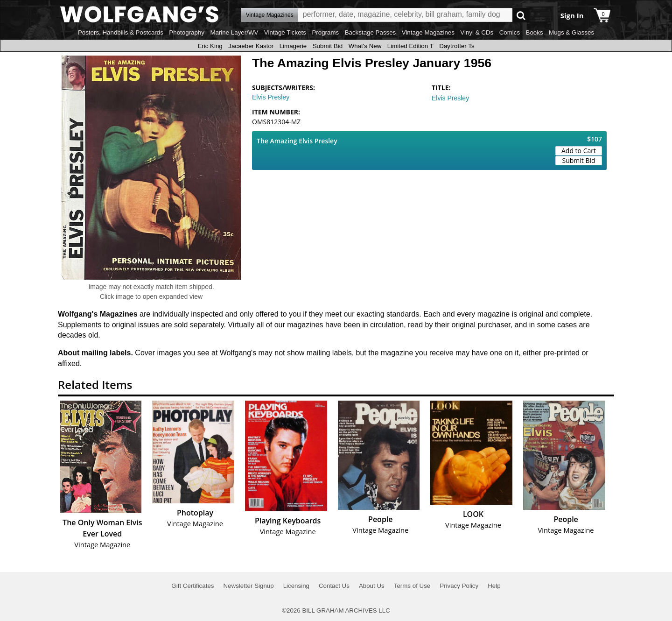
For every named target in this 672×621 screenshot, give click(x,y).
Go (521, 15)
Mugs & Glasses (571, 32)
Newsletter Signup (248, 586)
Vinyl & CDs (477, 32)
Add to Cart (579, 151)
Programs (325, 32)
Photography (187, 32)
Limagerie (293, 46)
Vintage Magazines (428, 32)
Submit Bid (328, 46)
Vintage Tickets (285, 32)
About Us (372, 586)
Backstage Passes (371, 32)
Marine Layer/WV (234, 32)
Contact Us (334, 586)
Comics (510, 32)
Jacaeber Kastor (251, 46)
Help (494, 586)
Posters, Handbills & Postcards (121, 32)
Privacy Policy (459, 586)
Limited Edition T (410, 46)
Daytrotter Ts (457, 46)
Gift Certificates (192, 586)
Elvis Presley (271, 97)
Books (535, 32)
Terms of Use (412, 586)
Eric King (210, 46)
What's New (365, 46)
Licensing (296, 586)
